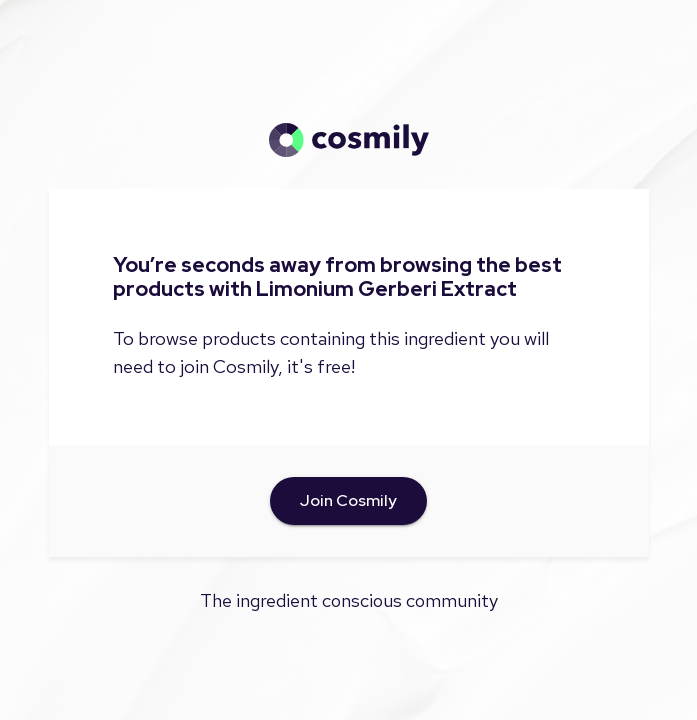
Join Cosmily (348, 501)
